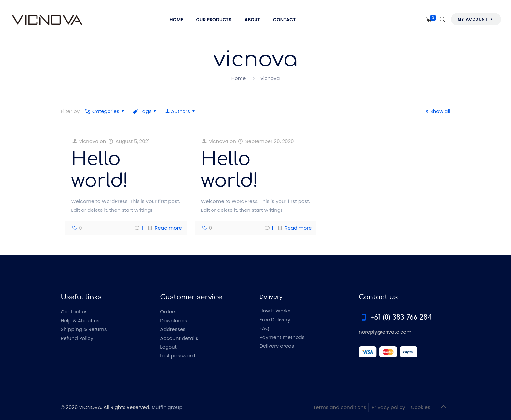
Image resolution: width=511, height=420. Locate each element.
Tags (145, 111)
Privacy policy (389, 407)
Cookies (420, 407)
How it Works (275, 311)
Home (239, 78)
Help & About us (80, 320)
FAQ (264, 328)
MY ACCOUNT (476, 19)
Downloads (174, 320)
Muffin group (167, 407)
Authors (181, 111)
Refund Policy (77, 338)
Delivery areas (277, 346)
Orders (168, 312)
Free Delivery (275, 319)
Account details (179, 338)
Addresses (173, 329)
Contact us (74, 312)
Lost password (177, 356)
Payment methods (282, 337)
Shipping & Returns (84, 329)
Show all (437, 111)
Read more (168, 228)
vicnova (89, 141)
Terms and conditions (340, 407)
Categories (105, 111)
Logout (168, 347)
